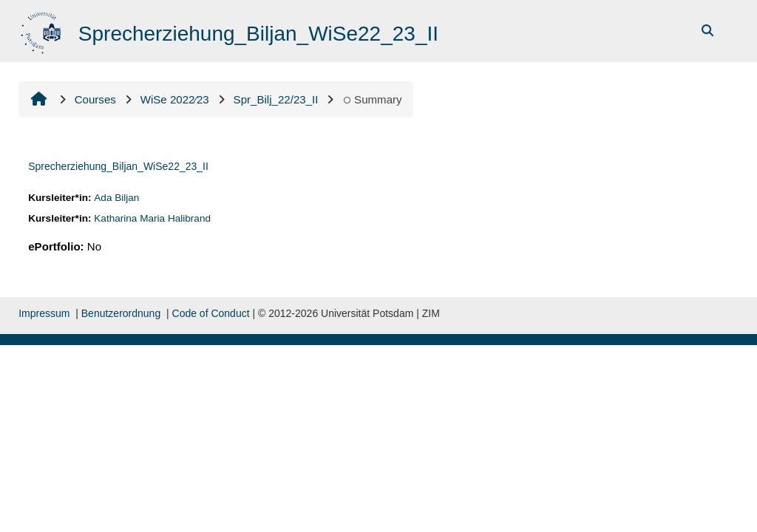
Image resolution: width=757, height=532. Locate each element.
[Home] (43, 30)
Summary (372, 99)
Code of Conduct (211, 313)
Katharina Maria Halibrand (152, 218)
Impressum (44, 313)
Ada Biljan (116, 198)
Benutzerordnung (121, 313)
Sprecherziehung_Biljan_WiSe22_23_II (118, 166)
